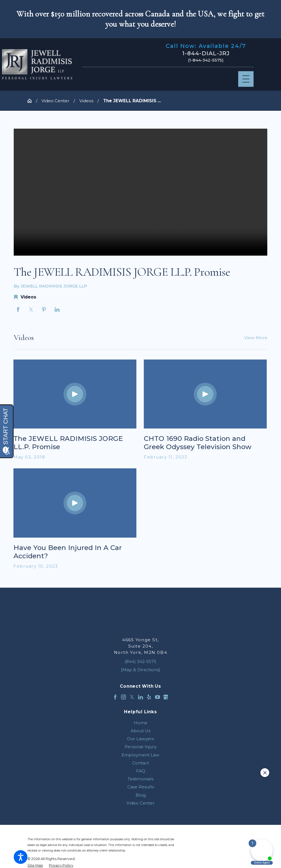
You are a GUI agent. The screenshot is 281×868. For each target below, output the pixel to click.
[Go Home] (32, 101)
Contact (141, 763)
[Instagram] (123, 697)
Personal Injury (140, 747)
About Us (140, 731)
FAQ (141, 771)
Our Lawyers (140, 739)
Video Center (55, 101)
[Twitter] (132, 697)
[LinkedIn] (140, 697)
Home (141, 723)
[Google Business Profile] (166, 697)
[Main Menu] (246, 79)
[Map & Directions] (140, 670)
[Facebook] (115, 697)
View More (256, 338)
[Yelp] (149, 697)
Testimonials (140, 779)
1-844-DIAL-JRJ (206, 53)
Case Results (141, 787)
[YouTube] (158, 697)
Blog (141, 795)
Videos (86, 101)
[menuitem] (140, 723)
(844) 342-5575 (140, 661)
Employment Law (140, 755)
